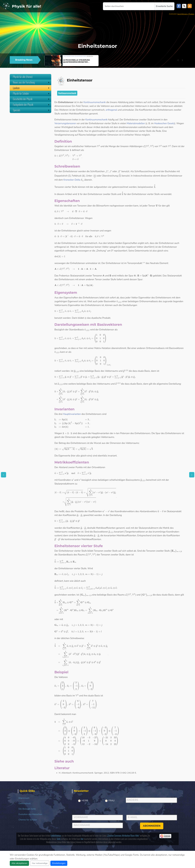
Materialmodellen (136, 123)
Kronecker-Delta (72, 180)
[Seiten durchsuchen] (129, 6)
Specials (31, 110)
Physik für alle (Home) (23, 77)
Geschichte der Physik (31, 99)
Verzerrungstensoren (65, 123)
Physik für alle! (27, 6)
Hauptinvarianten (72, 414)
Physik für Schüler (31, 93)
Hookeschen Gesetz (164, 123)
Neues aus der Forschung (31, 82)
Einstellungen (59, 863)
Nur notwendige (40, 863)
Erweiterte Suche (164, 6)
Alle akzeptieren (19, 863)
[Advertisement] (30, 133)
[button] (178, 60)
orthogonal (111, 110)
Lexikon (31, 88)
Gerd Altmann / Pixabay (186, 14)
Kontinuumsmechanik (67, 93)
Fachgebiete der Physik (31, 105)
